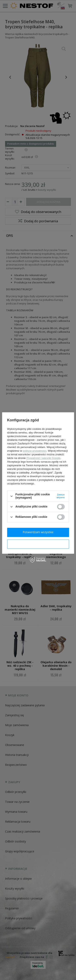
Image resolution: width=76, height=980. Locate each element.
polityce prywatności (34, 451)
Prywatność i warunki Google (43, 458)
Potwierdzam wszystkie (38, 532)
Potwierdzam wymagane (38, 544)
